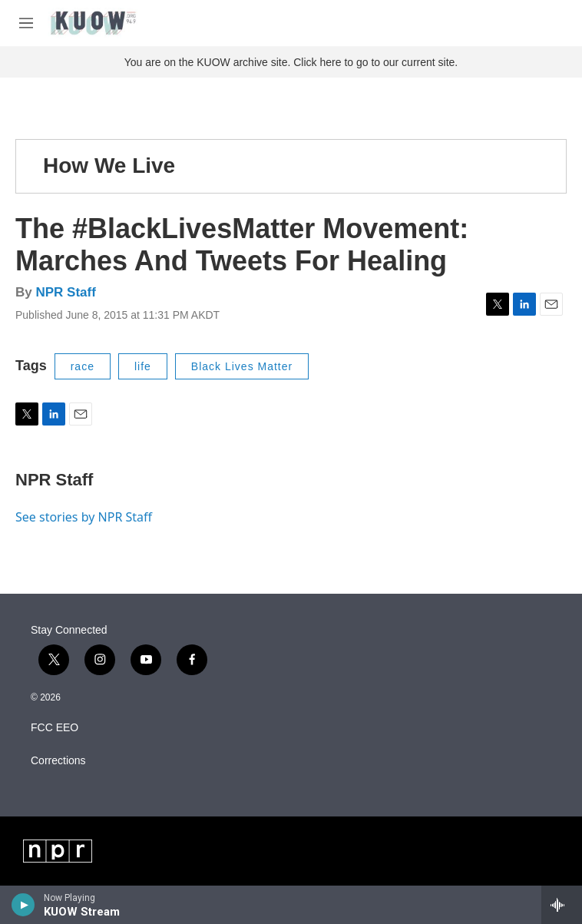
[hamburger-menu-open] (26, 23)
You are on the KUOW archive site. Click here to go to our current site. (291, 62)
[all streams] (562, 905)
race (83, 366)
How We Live (109, 166)
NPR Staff (65, 292)
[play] (23, 905)
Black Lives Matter (242, 366)
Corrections (58, 761)
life (143, 366)
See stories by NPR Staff (84, 517)
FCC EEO (55, 728)
